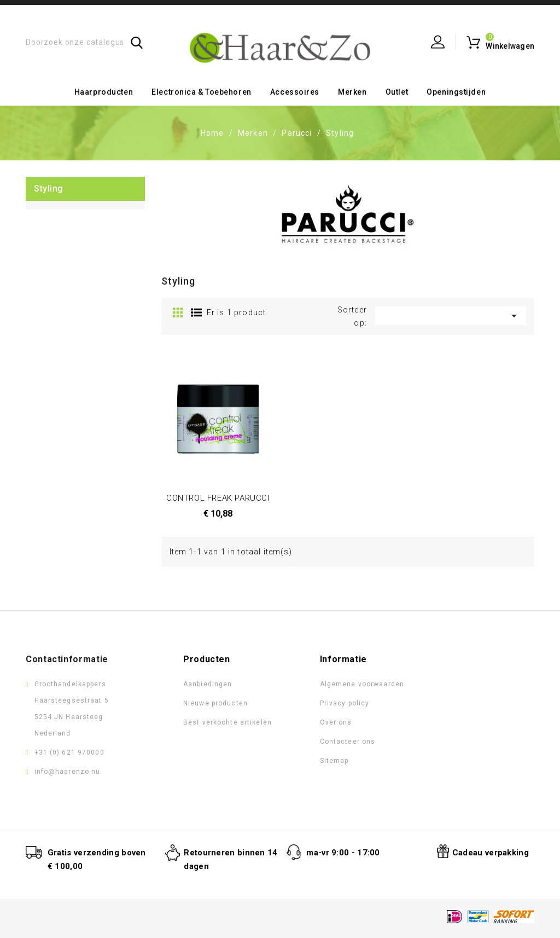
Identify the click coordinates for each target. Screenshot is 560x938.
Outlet (397, 92)
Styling (49, 189)
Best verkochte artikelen (227, 722)
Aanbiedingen (208, 684)
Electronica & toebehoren (201, 92)
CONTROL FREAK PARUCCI (218, 498)
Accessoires (295, 92)
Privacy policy (345, 703)
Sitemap (334, 761)
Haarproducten (104, 92)
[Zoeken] (84, 42)
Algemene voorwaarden (362, 684)
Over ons (336, 722)
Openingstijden (456, 92)
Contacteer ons (348, 742)
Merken (352, 92)
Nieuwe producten (215, 703)
